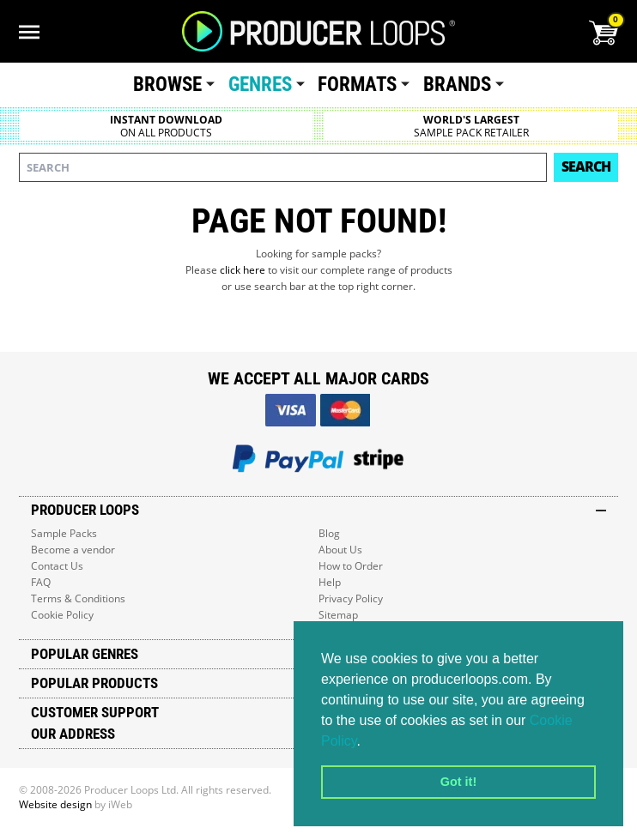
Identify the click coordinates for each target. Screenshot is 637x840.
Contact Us (57, 566)
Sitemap (338, 615)
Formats (357, 85)
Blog (329, 533)
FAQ (41, 582)
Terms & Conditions (78, 598)
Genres (260, 85)
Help (330, 582)
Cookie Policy (62, 615)
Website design (55, 804)
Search (586, 166)
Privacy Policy (351, 598)
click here (243, 270)
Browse (167, 85)
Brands (457, 85)
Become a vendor (73, 550)
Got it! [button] (458, 782)
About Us (340, 550)
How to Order (351, 566)
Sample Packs (64, 533)
